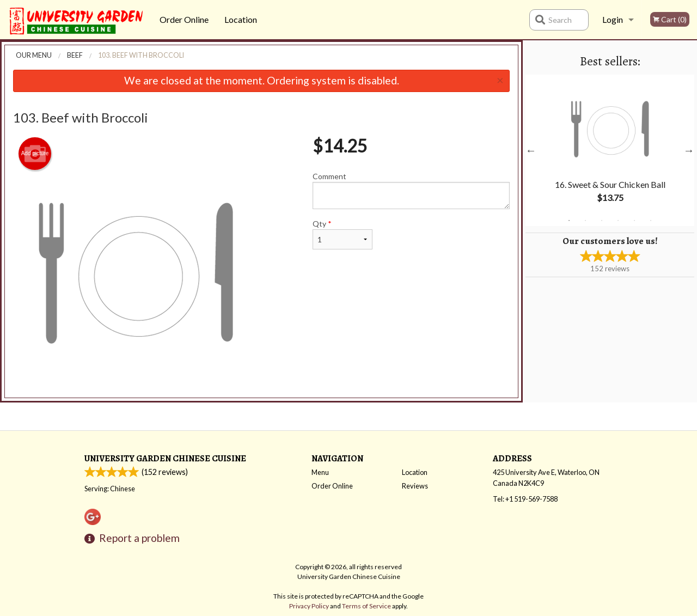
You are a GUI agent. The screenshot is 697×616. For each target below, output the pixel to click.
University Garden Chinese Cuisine (165, 458)
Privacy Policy (309, 606)
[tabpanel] (610, 150)
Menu (320, 472)
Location (241, 19)
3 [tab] (602, 221)
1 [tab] (569, 221)
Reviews (415, 486)
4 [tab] (618, 221)
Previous (531, 150)
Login (613, 19)
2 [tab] (585, 221)
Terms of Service (366, 606)
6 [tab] (651, 221)
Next (689, 150)
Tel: (525, 499)
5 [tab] (634, 221)
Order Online (184, 19)
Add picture (35, 154)
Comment (411, 190)
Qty (343, 234)
